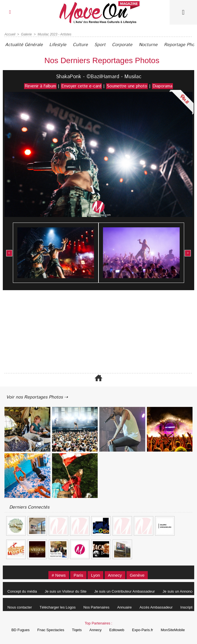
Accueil (10, 34)
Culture (80, 45)
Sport (100, 45)
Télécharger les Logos (58, 607)
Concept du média (22, 591)
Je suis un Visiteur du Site (66, 591)
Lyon (95, 575)
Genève (137, 575)
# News (59, 575)
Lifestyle (58, 45)
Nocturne (148, 45)
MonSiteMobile (173, 630)
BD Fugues (21, 630)
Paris (78, 575)
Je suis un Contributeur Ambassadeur (125, 591)
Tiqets (77, 630)
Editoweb (117, 630)
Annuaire (125, 607)
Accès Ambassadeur (156, 607)
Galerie (26, 34)
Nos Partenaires (96, 607)
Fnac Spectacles (51, 630)
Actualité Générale (24, 45)
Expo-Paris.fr (143, 630)
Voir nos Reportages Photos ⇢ (37, 397)
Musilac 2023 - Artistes (54, 34)
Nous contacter (20, 607)
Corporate (122, 45)
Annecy (115, 575)
